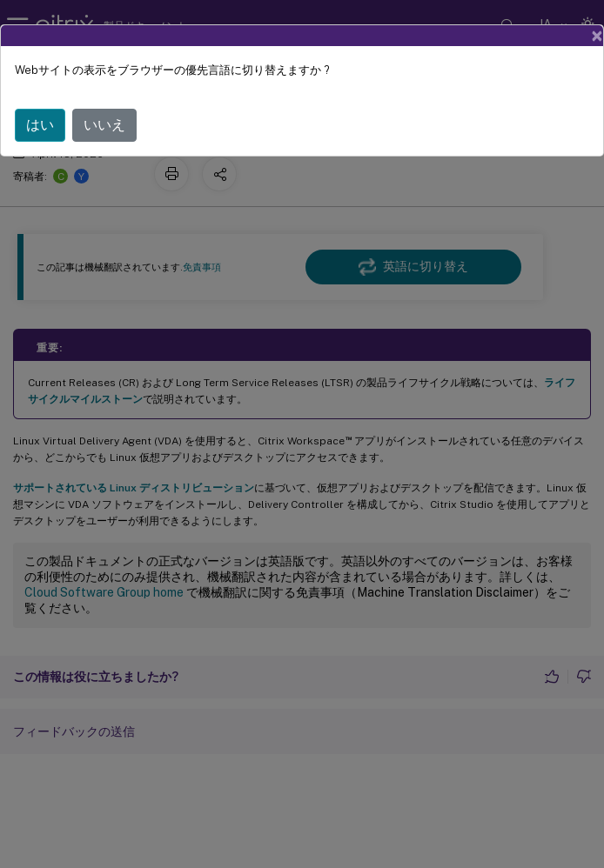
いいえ (104, 125)
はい (40, 125)
